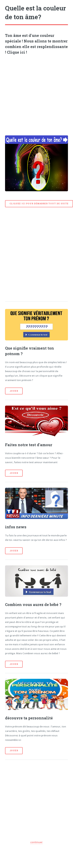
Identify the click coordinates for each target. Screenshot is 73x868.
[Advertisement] (35, 94)
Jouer (14, 391)
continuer (36, 842)
